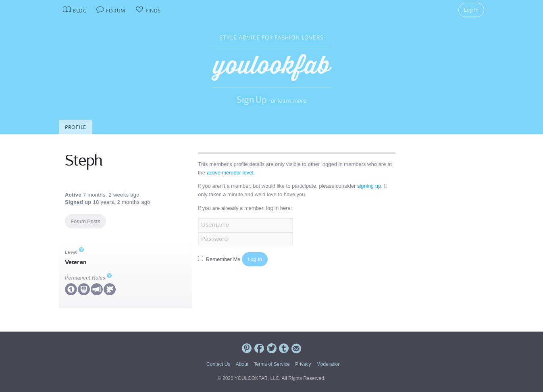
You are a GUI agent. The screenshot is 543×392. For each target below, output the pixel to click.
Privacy (303, 364)
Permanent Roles (88, 278)
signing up (369, 186)
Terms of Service (271, 364)
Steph (84, 160)
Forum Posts (85, 221)
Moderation (329, 364)
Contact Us (218, 364)
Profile (76, 127)
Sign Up (252, 100)
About (242, 364)
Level (75, 252)
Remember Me (220, 259)
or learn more (288, 101)
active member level (230, 173)
